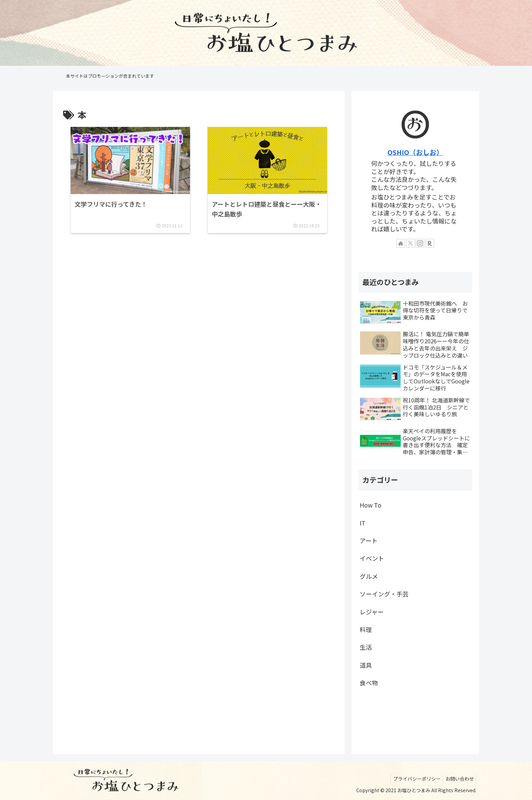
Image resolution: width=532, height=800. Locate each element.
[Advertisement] (199, 279)
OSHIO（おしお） (415, 152)
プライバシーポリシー (413, 779)
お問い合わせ (458, 779)
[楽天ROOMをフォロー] (430, 243)
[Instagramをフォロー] (420, 243)
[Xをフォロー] (411, 243)
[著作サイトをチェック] (401, 243)
